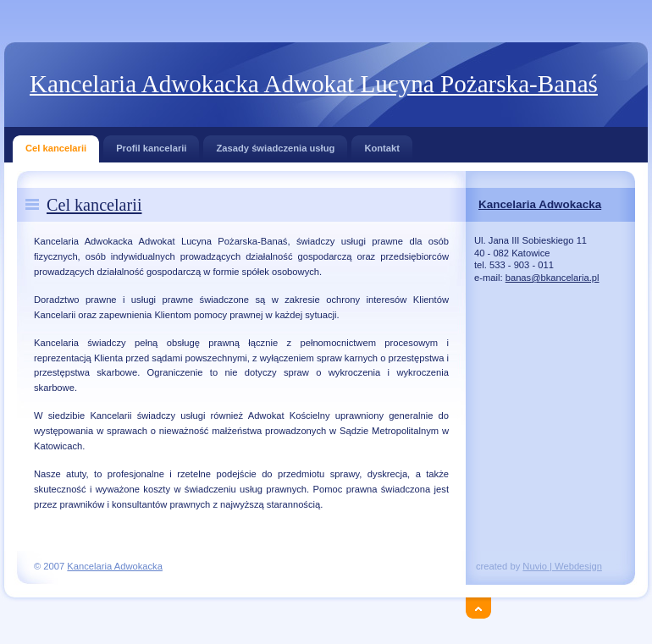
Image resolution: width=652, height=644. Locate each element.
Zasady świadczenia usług (275, 144)
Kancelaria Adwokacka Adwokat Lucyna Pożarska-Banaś (314, 84)
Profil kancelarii (151, 144)
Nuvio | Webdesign (562, 566)
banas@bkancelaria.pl (553, 278)
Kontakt (382, 144)
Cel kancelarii (56, 144)
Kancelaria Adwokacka (540, 204)
